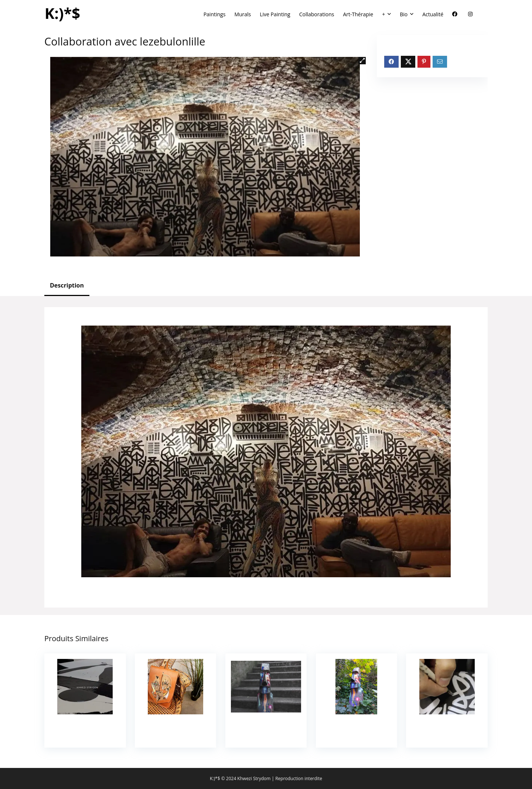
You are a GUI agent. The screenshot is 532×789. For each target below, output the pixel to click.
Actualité (433, 14)
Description (67, 285)
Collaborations (317, 14)
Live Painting (275, 14)
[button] (362, 61)
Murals (243, 14)
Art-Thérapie (358, 14)
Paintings (215, 14)
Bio (404, 14)
